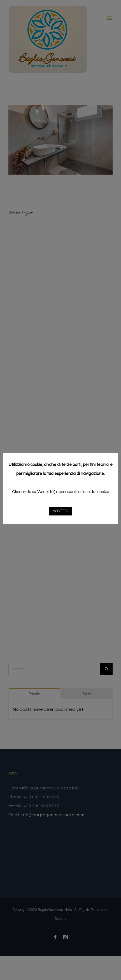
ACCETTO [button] (61, 511)
